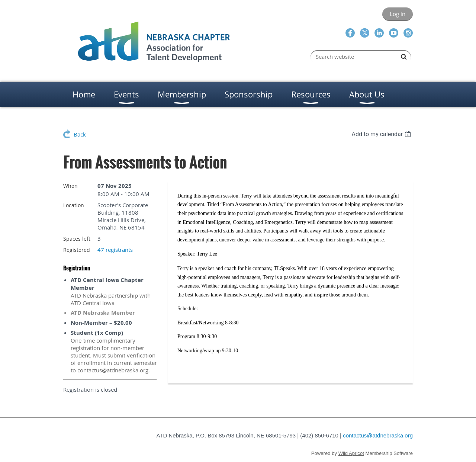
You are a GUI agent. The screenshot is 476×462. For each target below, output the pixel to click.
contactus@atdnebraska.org (378, 435)
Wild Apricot (351, 453)
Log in (398, 14)
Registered (77, 250)
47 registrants (115, 250)
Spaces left (77, 239)
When (70, 186)
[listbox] (382, 134)
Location (74, 205)
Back (80, 134)
